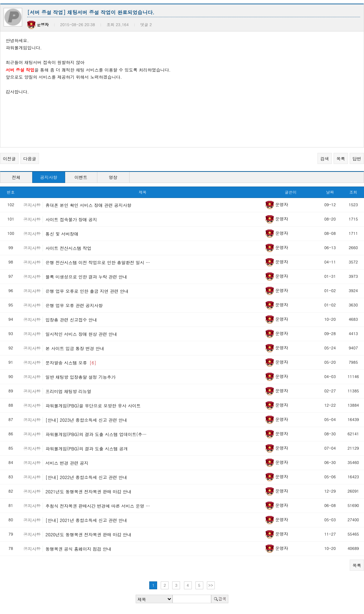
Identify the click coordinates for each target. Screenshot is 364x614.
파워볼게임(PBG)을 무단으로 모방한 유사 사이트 (93, 405)
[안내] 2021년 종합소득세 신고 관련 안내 (86, 520)
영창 (113, 177)
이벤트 (81, 177)
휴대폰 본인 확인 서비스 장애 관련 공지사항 (88, 205)
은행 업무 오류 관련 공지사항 (74, 305)
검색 (325, 158)
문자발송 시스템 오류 (71, 362)
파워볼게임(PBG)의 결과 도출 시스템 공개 (87, 448)
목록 (341, 158)
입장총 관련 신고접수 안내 (71, 320)
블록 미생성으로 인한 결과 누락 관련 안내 (86, 277)
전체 (16, 177)
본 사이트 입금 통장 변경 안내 (75, 348)
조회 (353, 192)
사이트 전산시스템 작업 (68, 248)
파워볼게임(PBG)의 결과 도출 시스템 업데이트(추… (96, 434)
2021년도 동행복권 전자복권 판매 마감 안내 (88, 491)
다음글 (30, 158)
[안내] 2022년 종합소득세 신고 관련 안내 (86, 477)
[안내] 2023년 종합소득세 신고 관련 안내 (86, 420)
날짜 (330, 192)
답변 (357, 158)
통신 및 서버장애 (62, 234)
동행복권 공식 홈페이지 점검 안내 (78, 549)
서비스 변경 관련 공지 (67, 463)
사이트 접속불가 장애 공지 (71, 219)
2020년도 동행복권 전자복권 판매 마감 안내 (88, 534)
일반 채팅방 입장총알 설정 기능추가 (81, 377)
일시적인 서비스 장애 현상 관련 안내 (81, 334)
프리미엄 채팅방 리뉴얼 (68, 391)
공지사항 (49, 177)
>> (211, 585)
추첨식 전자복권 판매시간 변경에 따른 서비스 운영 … (98, 506)
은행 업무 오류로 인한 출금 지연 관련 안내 (87, 291)
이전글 (9, 158)
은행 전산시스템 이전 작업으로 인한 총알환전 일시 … (98, 262)
